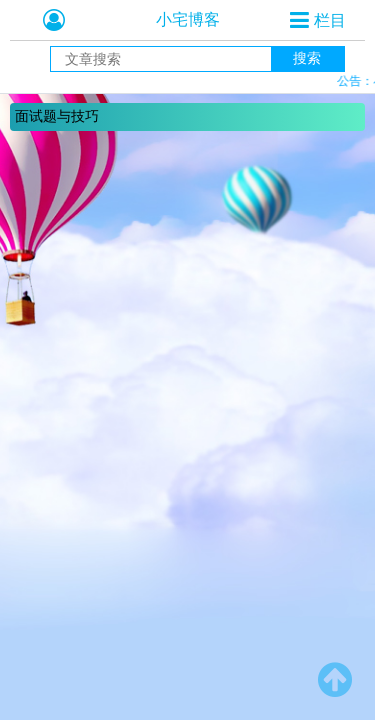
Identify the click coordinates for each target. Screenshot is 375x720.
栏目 (330, 20)
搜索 (307, 58)
